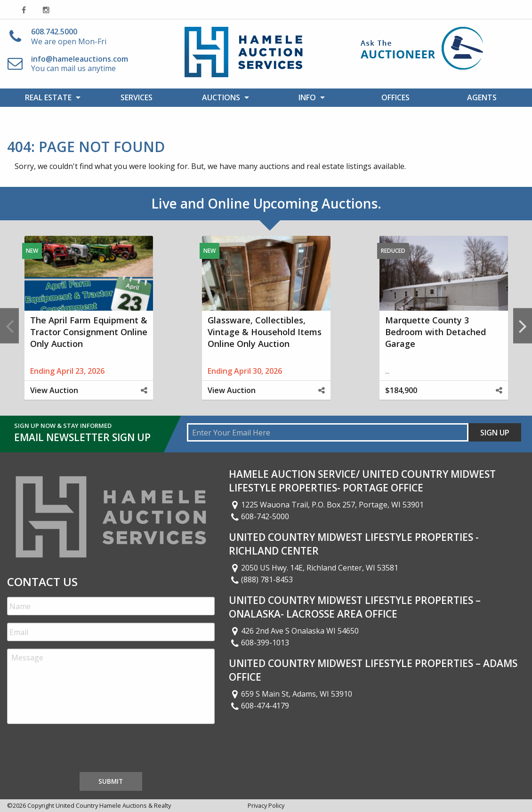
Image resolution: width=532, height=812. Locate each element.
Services (137, 97)
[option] (89, 326)
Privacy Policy (266, 805)
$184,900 (401, 390)
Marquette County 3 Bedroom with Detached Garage (435, 332)
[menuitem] (50, 97)
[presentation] (79, 750)
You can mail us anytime (80, 64)
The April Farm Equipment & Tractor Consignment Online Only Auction (89, 332)
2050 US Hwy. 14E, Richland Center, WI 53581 (314, 568)
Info (307, 97)
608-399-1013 (259, 643)
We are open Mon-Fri (69, 36)
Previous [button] (9, 326)
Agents (482, 97)
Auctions (221, 97)
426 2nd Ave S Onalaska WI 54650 (294, 631)
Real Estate (48, 97)
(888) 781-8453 (261, 579)
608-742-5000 (259, 516)
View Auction (54, 390)
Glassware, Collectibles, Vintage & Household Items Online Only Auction (265, 332)
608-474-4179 (259, 706)
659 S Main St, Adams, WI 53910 (290, 694)
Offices (395, 97)
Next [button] (523, 326)
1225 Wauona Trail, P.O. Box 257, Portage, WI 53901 (326, 505)
